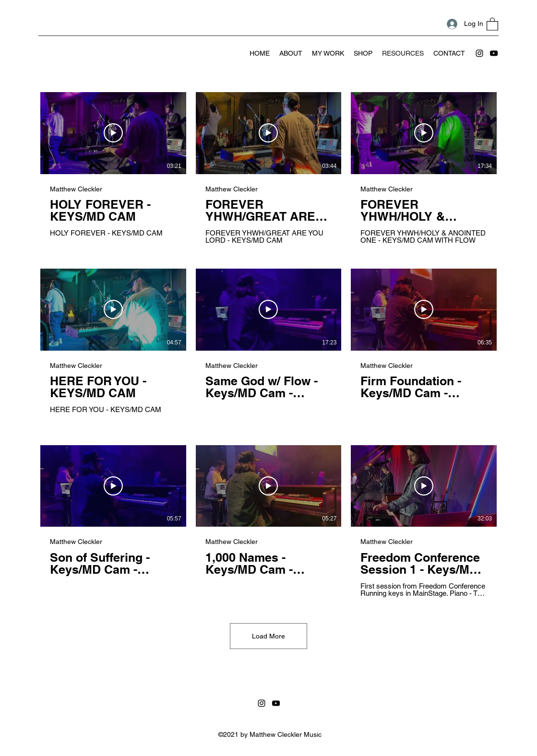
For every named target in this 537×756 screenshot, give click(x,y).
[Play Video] (113, 133)
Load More (268, 636)
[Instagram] (479, 53)
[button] (492, 24)
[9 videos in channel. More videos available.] (268, 345)
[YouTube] (494, 53)
